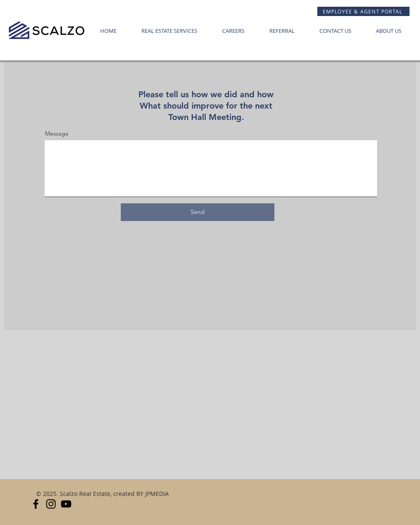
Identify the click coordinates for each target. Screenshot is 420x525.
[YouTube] (66, 504)
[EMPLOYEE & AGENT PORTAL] (363, 11)
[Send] (198, 212)
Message (57, 133)
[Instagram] (51, 504)
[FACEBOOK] (36, 504)
